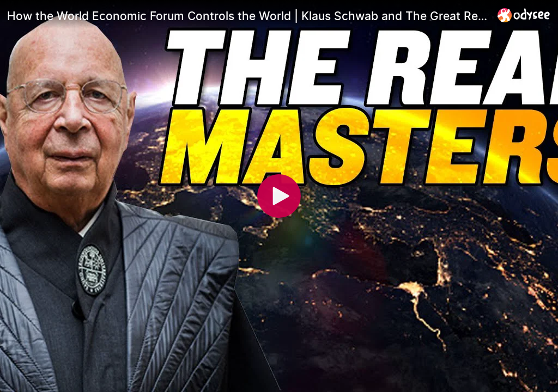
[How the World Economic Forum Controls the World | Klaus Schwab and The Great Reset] (248, 16)
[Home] (524, 15)
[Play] (279, 196)
